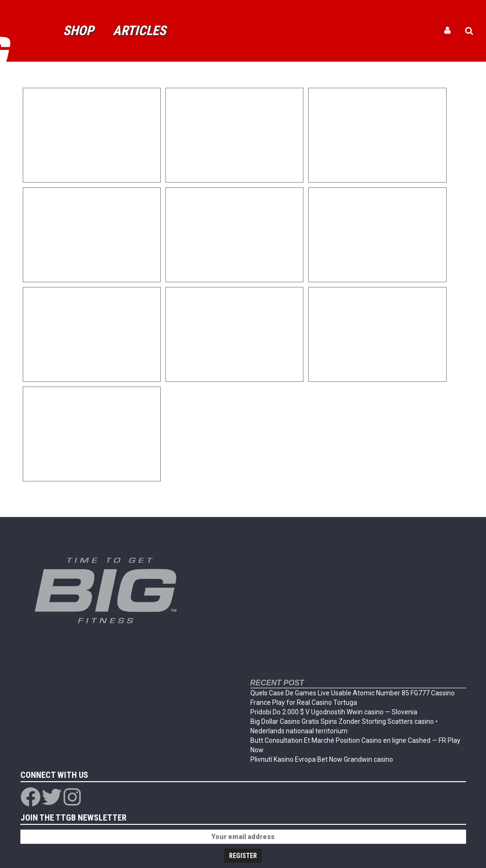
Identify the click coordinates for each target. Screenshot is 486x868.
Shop (78, 31)
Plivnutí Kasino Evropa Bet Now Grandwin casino (322, 759)
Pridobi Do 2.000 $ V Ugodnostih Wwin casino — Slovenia (334, 712)
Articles (139, 31)
